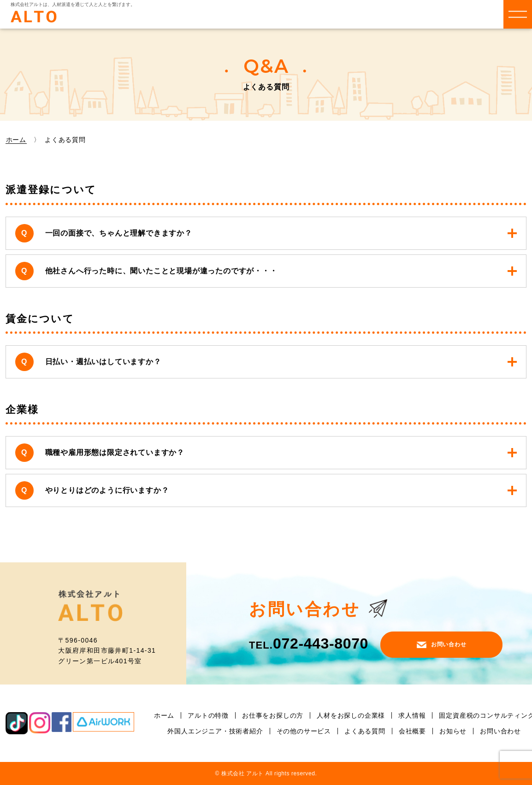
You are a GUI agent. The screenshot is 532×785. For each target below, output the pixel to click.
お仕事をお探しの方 (273, 715)
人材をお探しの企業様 (351, 715)
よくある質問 (365, 731)
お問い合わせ (442, 645)
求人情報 (412, 715)
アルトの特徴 (208, 715)
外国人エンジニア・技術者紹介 (215, 731)
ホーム (16, 140)
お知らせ (453, 731)
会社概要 (412, 731)
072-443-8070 (309, 643)
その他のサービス (304, 731)
